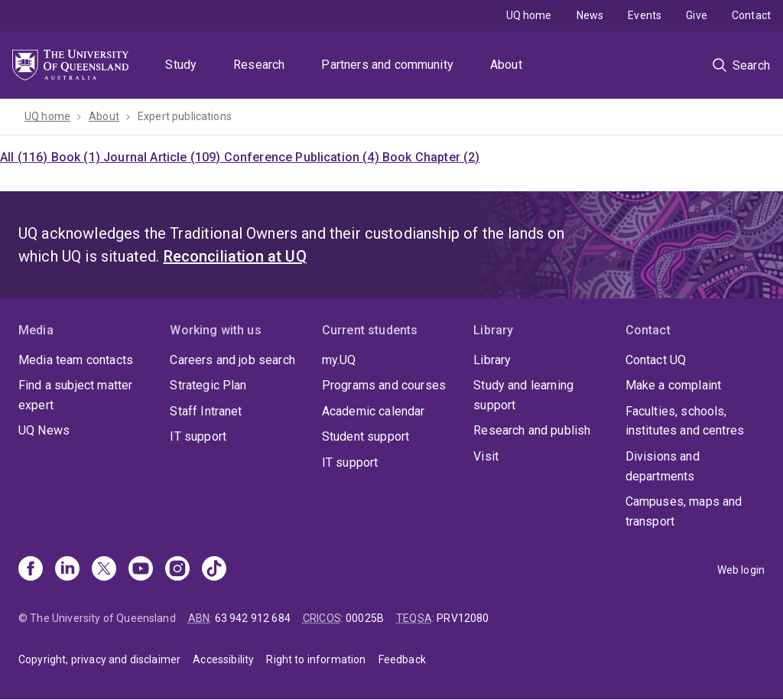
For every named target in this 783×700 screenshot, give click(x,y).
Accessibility (223, 659)
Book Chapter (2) (431, 157)
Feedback (402, 659)
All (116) (26, 157)
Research (259, 65)
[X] (104, 570)
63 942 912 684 (253, 618)
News (590, 15)
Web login (741, 570)
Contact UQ (656, 360)
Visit (486, 456)
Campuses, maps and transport (684, 511)
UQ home (529, 15)
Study (181, 65)
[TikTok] (214, 570)
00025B (365, 618)
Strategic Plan (208, 385)
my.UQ (339, 360)
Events (645, 15)
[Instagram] (177, 570)
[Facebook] (31, 570)
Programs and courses (384, 385)
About (506, 65)
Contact (751, 15)
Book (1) (77, 157)
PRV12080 (463, 618)
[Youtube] (141, 570)
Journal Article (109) (164, 157)
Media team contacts (76, 360)
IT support (198, 436)
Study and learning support (523, 395)
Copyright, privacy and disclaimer (99, 659)
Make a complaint (674, 385)
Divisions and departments (663, 466)
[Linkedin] (67, 570)
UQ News (44, 430)
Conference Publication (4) (303, 157)
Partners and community (387, 65)
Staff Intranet (206, 411)
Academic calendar (374, 411)
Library (492, 360)
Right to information (316, 659)
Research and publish (532, 430)
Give (697, 15)
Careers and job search (232, 360)
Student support (366, 436)
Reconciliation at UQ (235, 256)
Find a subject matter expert (75, 395)
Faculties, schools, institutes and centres (685, 421)
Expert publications (185, 116)
